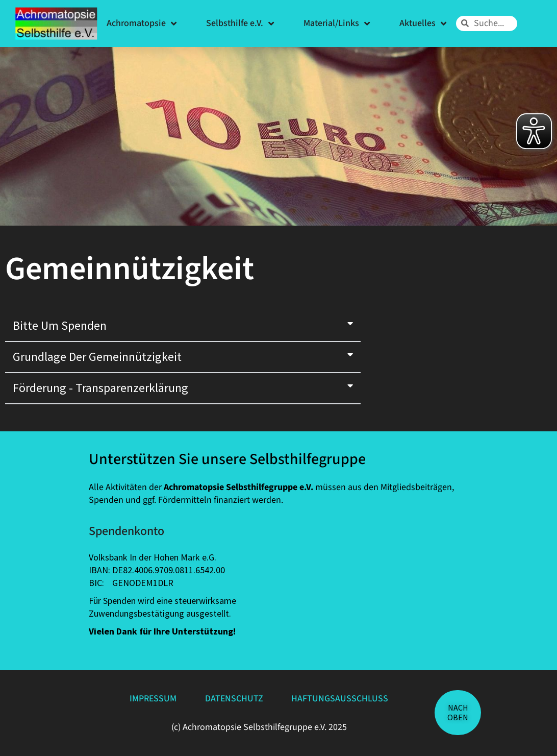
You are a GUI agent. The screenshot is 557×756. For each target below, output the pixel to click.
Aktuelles (423, 23)
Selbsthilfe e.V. (240, 23)
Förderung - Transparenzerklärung (100, 388)
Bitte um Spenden (60, 325)
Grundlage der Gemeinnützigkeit (97, 357)
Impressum (152, 699)
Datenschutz (234, 699)
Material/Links (337, 23)
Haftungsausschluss (342, 699)
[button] (183, 326)
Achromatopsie (142, 23)
